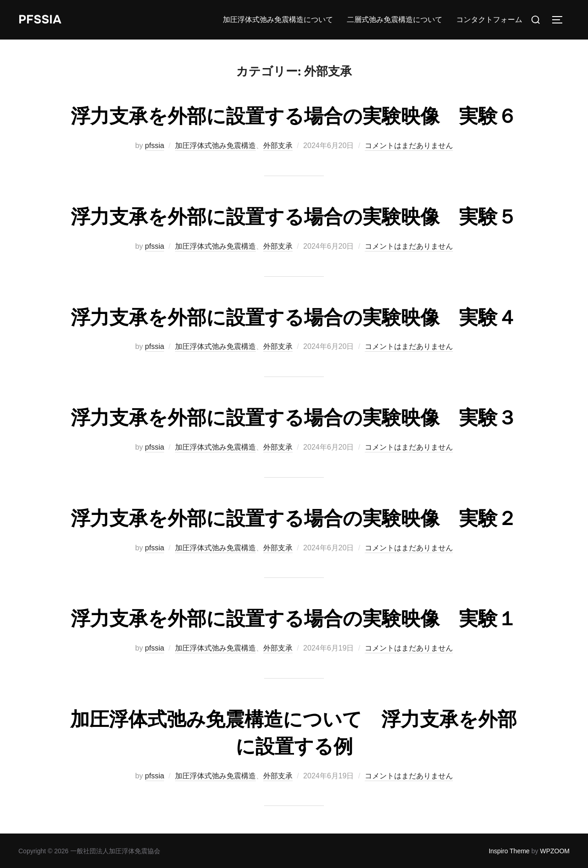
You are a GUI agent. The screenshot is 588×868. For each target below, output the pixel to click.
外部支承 (278, 146)
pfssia (155, 146)
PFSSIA (40, 20)
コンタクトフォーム (489, 20)
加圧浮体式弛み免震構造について (278, 20)
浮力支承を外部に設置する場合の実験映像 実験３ (294, 418)
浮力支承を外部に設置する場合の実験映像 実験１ (294, 619)
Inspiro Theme (509, 851)
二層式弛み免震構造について (395, 20)
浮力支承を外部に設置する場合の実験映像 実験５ (294, 217)
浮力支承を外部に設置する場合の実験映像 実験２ (294, 519)
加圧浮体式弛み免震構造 (215, 146)
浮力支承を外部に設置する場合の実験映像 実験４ (294, 318)
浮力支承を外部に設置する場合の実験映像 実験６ (294, 116)
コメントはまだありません (409, 146)
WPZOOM (555, 851)
